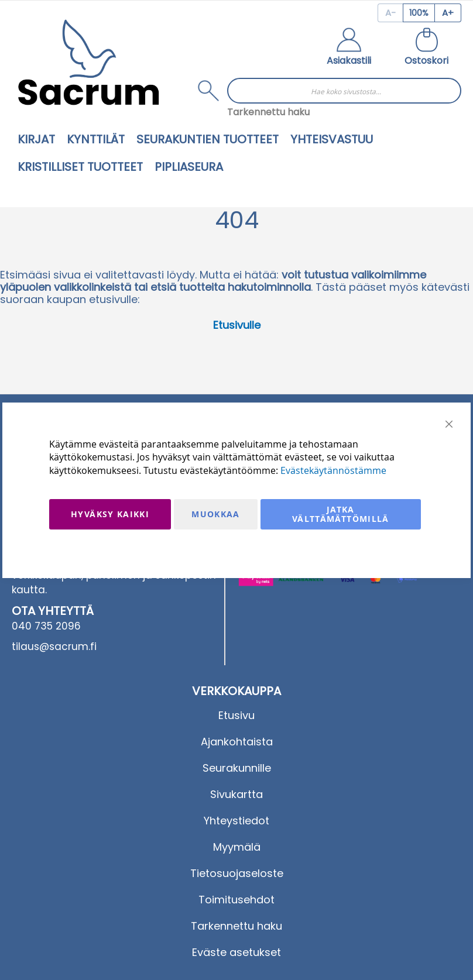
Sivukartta (236, 794)
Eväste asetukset (236, 952)
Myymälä (237, 847)
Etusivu (236, 715)
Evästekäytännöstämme (333, 470)
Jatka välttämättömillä (341, 514)
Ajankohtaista (237, 742)
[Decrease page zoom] (390, 13)
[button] (349, 48)
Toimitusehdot (236, 900)
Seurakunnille (237, 768)
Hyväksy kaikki (110, 514)
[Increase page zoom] (448, 13)
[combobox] (344, 91)
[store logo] (88, 62)
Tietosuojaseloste (237, 873)
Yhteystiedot (236, 821)
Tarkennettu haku (268, 112)
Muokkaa (215, 514)
